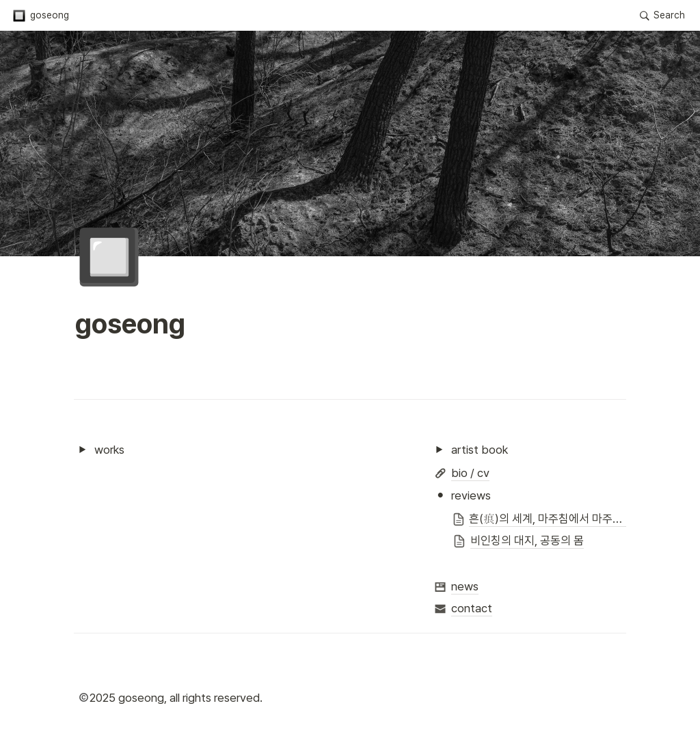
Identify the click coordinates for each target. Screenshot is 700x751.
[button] (41, 16)
